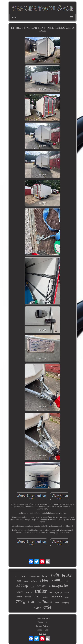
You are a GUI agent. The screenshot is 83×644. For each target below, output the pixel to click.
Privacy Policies (43, 626)
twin (55, 575)
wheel (28, 597)
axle (47, 607)
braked (41, 586)
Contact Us (43, 622)
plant (37, 608)
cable (67, 593)
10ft (67, 581)
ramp (37, 596)
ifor (31, 601)
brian (45, 576)
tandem (45, 597)
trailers (16, 577)
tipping (58, 593)
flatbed (34, 581)
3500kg (22, 585)
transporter (59, 585)
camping (65, 603)
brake (67, 575)
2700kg (57, 580)
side (19, 581)
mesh (29, 592)
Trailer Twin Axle (42, 618)
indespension (35, 576)
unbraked (56, 597)
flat (51, 593)
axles (67, 597)
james (24, 576)
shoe (57, 603)
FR (45, 634)
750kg (20, 602)
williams (45, 601)
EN (41, 634)
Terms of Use (42, 630)
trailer (41, 591)
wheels (26, 582)
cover (20, 592)
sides (44, 581)
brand (19, 597)
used (32, 587)
